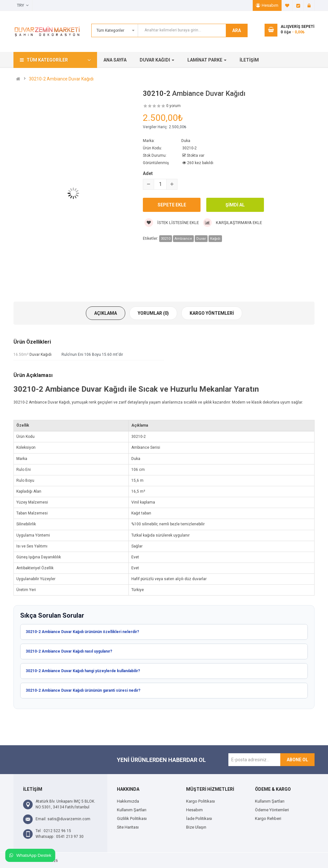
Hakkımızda (128, 801)
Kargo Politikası (201, 801)
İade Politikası (199, 818)
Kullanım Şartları (132, 810)
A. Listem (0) (287, 5)
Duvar (201, 239)
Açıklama (106, 313)
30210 (166, 239)
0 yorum (173, 106)
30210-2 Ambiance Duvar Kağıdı (61, 79)
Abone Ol (297, 760)
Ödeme (298, 5)
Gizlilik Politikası (132, 818)
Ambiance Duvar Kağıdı (209, 93)
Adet (148, 173)
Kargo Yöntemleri (212, 313)
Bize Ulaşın (196, 827)
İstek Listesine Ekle (172, 223)
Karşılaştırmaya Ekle (233, 223)
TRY (23, 5)
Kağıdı (215, 239)
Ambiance (183, 239)
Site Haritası (128, 827)
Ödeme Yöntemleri (272, 810)
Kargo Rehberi (268, 818)
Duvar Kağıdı (41, 355)
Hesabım (270, 5)
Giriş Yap (309, 5)
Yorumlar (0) (153, 313)
